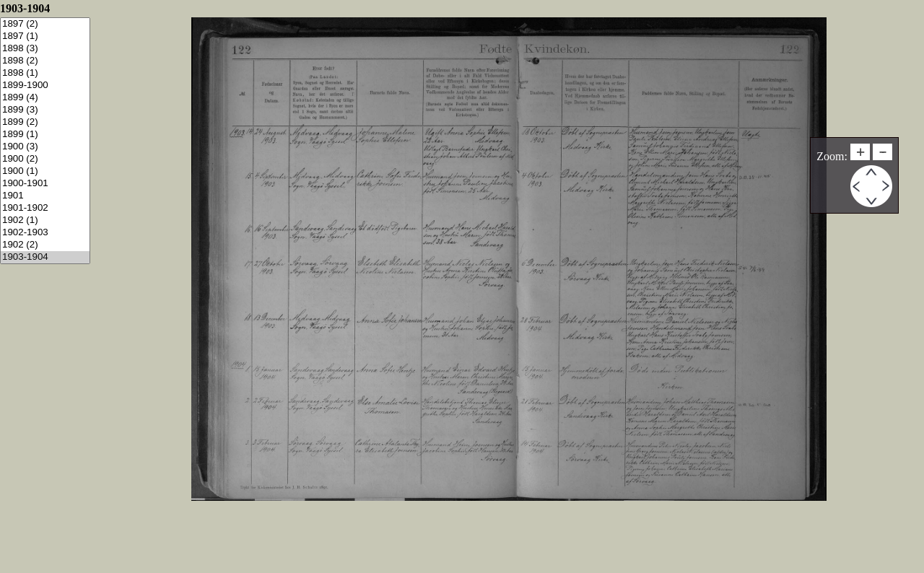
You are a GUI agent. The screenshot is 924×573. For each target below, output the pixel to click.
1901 (45, 196)
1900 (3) (45, 147)
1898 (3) (45, 49)
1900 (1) (45, 171)
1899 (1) (45, 135)
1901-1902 (45, 208)
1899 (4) (45, 98)
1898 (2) (45, 61)
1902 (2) (45, 245)
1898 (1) (45, 73)
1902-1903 (45, 233)
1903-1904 (45, 257)
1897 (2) (45, 24)
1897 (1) (45, 36)
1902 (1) (45, 220)
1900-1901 (45, 184)
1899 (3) (45, 110)
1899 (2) (45, 122)
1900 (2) (45, 159)
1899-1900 (45, 86)
